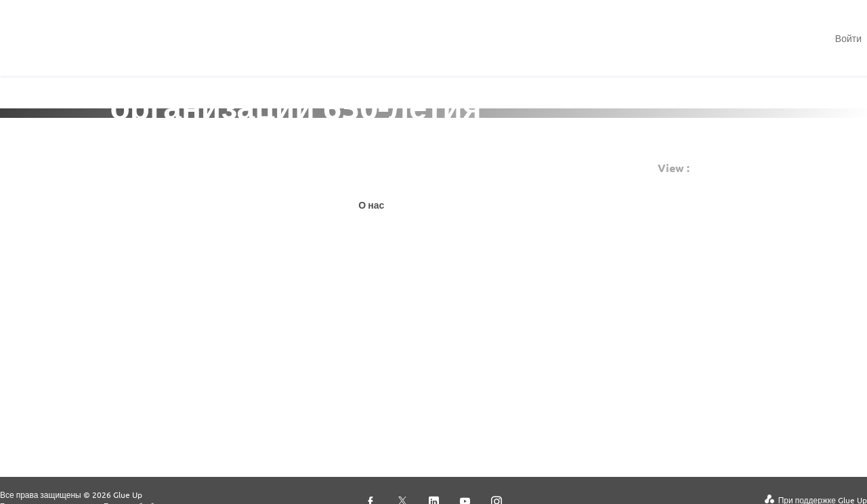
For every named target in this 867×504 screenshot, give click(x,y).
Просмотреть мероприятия (206, 213)
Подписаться (404, 168)
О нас (371, 205)
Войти (848, 38)
